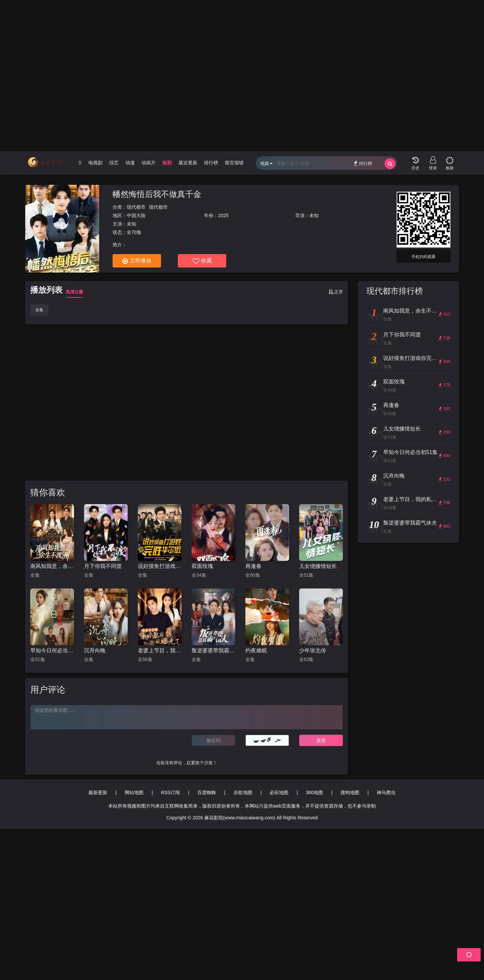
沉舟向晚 (95, 650)
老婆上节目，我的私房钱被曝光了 (160, 650)
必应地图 (279, 792)
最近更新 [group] (188, 163)
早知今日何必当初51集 (52, 650)
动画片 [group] (149, 163)
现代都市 (136, 207)
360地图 (314, 792)
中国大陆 (136, 215)
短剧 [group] (167, 163)
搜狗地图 (350, 792)
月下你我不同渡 (103, 566)
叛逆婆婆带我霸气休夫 (213, 650)
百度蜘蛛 (207, 792)
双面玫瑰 (202, 566)
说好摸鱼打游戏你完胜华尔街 (160, 566)
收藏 (202, 261)
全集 (39, 310)
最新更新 (98, 792)
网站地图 (134, 792)
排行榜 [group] (211, 163)
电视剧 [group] (95, 163)
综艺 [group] (114, 163)
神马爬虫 (386, 792)
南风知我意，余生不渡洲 (52, 566)
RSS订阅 (171, 792)
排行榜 (363, 163)
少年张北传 (313, 650)
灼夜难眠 (256, 650)
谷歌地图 (243, 792)
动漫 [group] (130, 163)
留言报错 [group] (234, 163)
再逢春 (253, 566)
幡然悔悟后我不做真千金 (157, 194)
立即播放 (137, 261)
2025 (223, 215)
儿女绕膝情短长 (318, 566)
